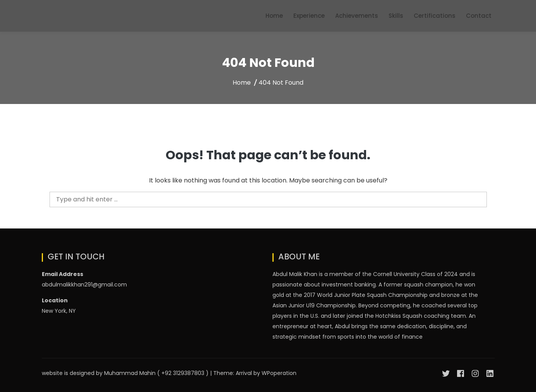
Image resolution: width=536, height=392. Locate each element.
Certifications (435, 16)
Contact (479, 16)
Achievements (357, 16)
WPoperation (279, 373)
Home (274, 16)
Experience (309, 16)
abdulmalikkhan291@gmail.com (84, 285)
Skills (396, 16)
